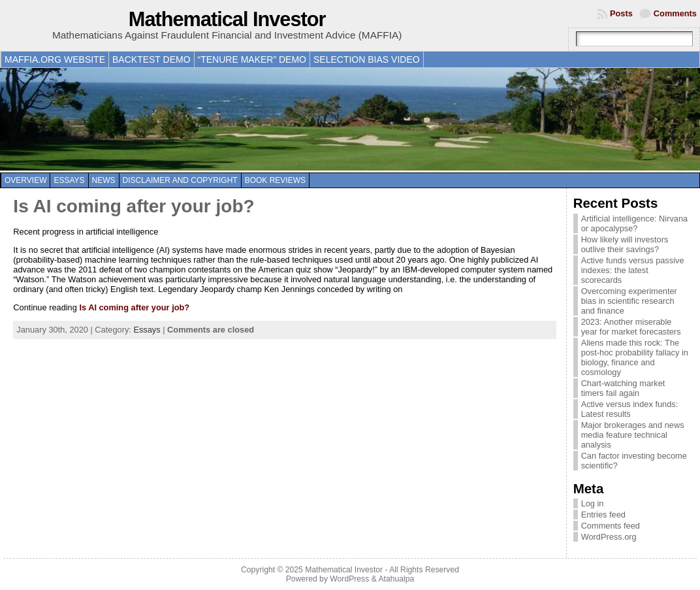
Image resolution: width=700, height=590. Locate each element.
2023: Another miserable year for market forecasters (631, 327)
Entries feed (603, 515)
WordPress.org (609, 537)
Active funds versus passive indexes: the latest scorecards (633, 270)
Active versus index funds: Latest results (630, 409)
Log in (593, 503)
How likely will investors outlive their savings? (625, 244)
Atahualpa (396, 579)
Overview (25, 180)
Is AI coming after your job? (134, 206)
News (104, 180)
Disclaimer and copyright (180, 180)
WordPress (349, 579)
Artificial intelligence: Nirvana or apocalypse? (635, 223)
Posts (621, 13)
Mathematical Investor (227, 19)
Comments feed (611, 526)
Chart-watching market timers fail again (623, 388)
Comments (675, 13)
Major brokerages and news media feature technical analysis (633, 435)
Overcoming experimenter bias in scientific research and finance (629, 301)
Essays (69, 180)
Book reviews (275, 180)
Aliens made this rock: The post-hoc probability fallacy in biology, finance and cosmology (635, 357)
